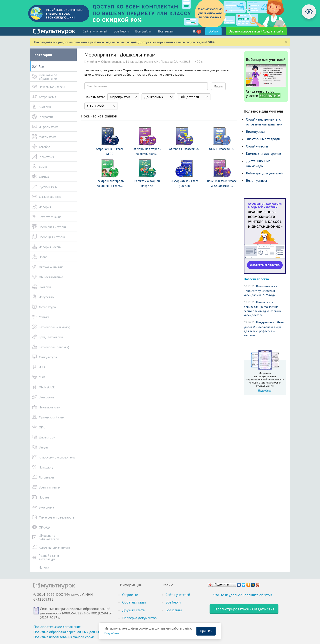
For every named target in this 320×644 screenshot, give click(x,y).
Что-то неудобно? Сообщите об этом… (244, 595)
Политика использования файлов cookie (64, 637)
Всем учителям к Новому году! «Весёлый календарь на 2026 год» (261, 291)
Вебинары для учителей (264, 173)
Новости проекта (256, 279)
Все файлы (143, 31)
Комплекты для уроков (264, 153)
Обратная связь (134, 602)
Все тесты (166, 31)
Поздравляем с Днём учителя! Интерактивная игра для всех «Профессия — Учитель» (264, 329)
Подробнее (112, 633)
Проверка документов (139, 618)
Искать (218, 86)
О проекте (130, 595)
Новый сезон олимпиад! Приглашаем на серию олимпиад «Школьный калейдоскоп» (263, 309)
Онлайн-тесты (257, 146)
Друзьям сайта (133, 610)
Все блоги (121, 31)
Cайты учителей (95, 31)
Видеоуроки (255, 131)
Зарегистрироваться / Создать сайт (256, 31)
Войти (213, 31)
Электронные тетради (263, 139)
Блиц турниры (256, 180)
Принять (206, 631)
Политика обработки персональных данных (67, 632)
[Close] (286, 42)
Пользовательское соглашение (57, 627)
